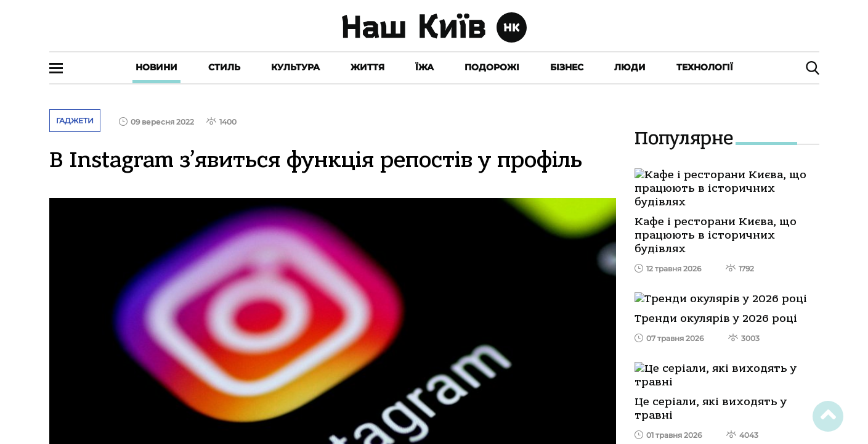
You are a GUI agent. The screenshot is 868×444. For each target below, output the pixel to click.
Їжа (424, 67)
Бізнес (567, 67)
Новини (156, 67)
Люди (630, 67)
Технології (705, 67)
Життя (367, 67)
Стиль (224, 67)
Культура (295, 67)
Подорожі (492, 67)
